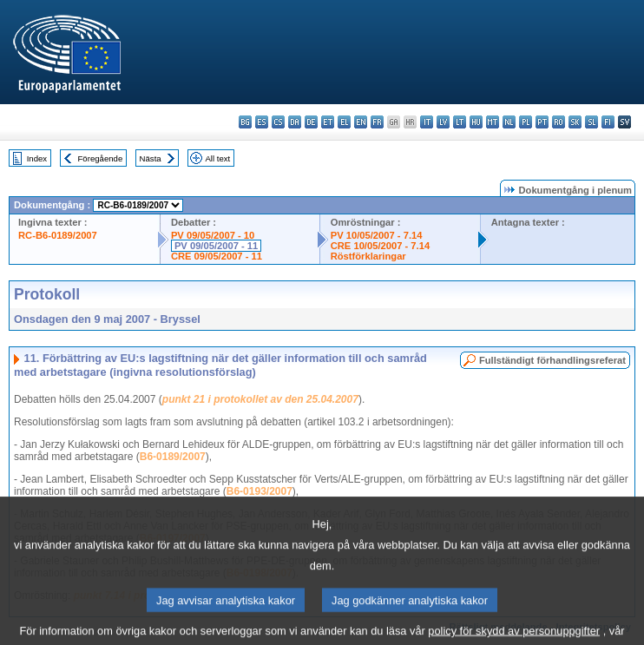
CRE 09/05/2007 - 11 (217, 256)
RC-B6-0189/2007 (58, 235)
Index (37, 158)
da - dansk (295, 122)
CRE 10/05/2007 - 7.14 (380, 246)
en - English (361, 122)
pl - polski (526, 122)
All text (217, 158)
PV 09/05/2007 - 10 (213, 235)
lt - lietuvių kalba (460, 122)
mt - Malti (493, 122)
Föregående (101, 158)
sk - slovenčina (575, 122)
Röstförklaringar (368, 256)
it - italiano (427, 122)
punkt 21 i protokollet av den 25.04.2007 (260, 399)
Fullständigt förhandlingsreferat (552, 360)
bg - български (245, 122)
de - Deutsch (311, 122)
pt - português (542, 122)
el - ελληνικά (344, 122)
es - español (262, 122)
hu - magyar (476, 122)
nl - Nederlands (509, 122)
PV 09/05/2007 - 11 (216, 246)
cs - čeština (278, 122)
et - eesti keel (328, 122)
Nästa (151, 158)
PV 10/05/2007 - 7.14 (377, 235)
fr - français (377, 122)
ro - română (559, 122)
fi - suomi (608, 122)
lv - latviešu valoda (443, 122)
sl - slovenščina (591, 122)
